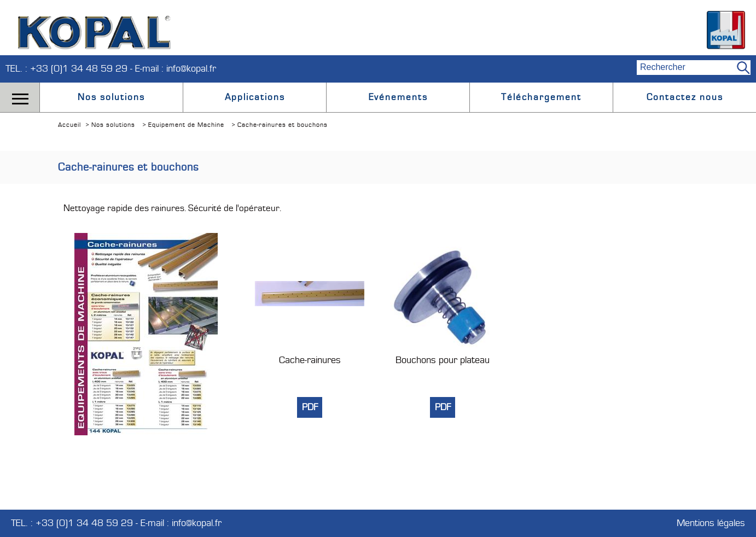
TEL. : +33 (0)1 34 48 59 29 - (70, 69)
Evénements (398, 97)
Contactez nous (685, 97)
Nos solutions (111, 97)
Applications (255, 97)
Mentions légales (711, 523)
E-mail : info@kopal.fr (176, 69)
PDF (310, 407)
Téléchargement (541, 97)
